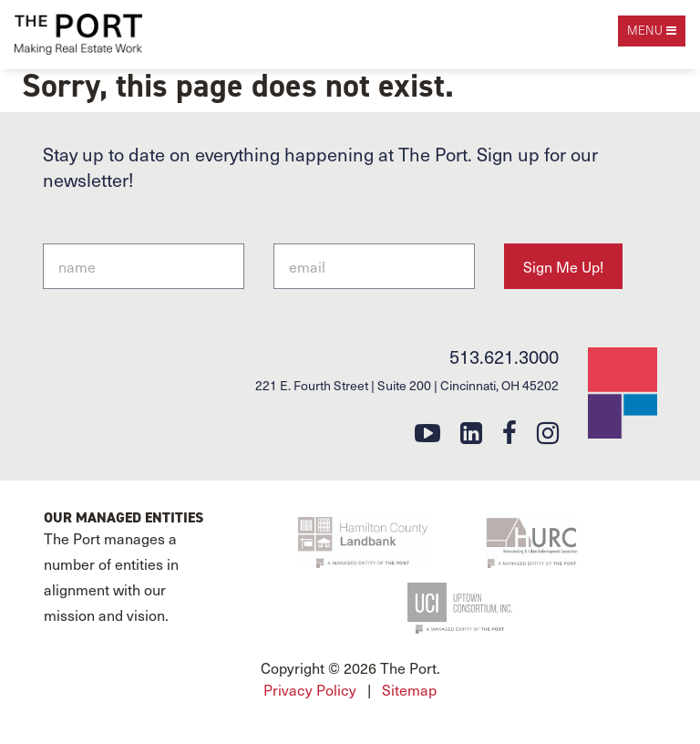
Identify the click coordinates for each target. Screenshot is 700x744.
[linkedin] (471, 432)
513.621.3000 (504, 356)
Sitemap (409, 689)
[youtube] (427, 432)
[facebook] (510, 432)
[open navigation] (652, 31)
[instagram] (548, 432)
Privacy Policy (310, 689)
